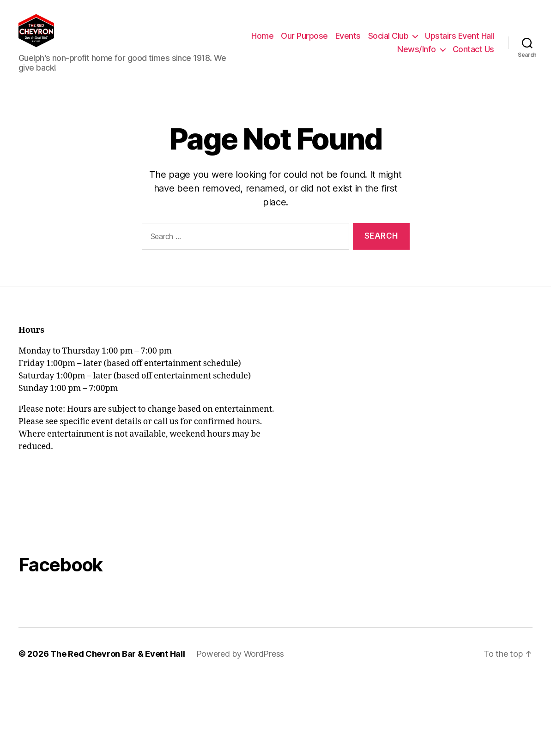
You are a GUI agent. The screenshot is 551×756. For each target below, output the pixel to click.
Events (424, 39)
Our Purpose (381, 39)
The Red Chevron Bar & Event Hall (118, 660)
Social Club (465, 39)
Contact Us (473, 52)
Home (339, 39)
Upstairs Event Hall (356, 52)
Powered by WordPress (240, 660)
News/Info (417, 52)
